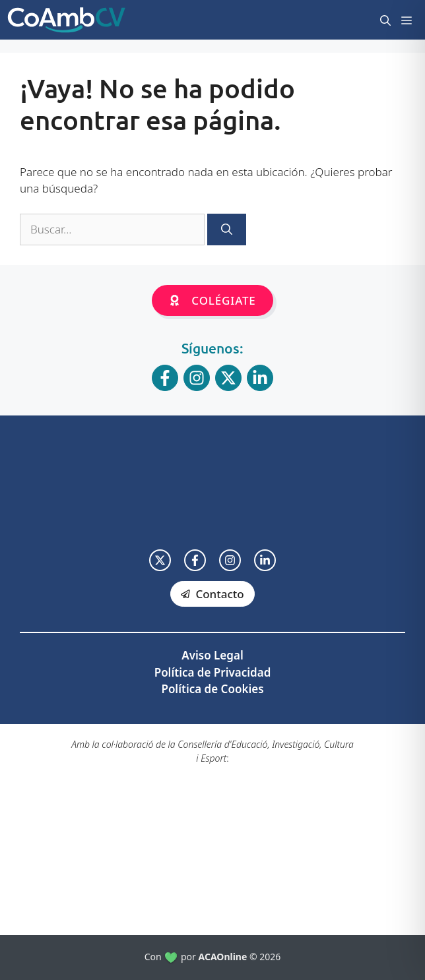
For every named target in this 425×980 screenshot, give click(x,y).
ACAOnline (223, 957)
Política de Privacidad (213, 672)
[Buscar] (227, 230)
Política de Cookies (212, 689)
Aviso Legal (212, 655)
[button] (385, 20)
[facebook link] (195, 560)
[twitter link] (160, 560)
